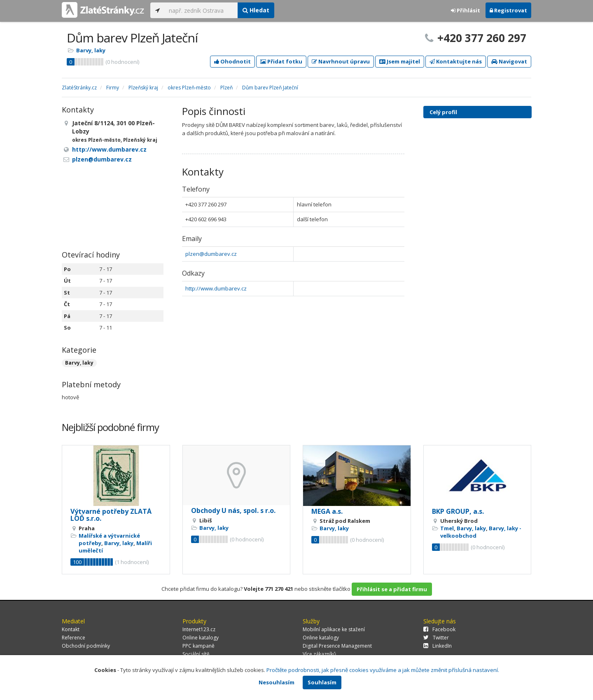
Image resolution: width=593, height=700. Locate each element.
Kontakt (71, 629)
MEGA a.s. (327, 511)
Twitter (436, 638)
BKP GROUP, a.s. (458, 511)
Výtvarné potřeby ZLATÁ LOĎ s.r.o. (111, 515)
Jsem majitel (400, 61)
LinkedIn (438, 646)
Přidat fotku (281, 61)
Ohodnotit (232, 61)
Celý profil (443, 112)
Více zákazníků (319, 654)
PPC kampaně (198, 646)
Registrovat (508, 10)
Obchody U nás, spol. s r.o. (233, 510)
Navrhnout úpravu (341, 61)
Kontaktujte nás (456, 61)
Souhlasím (322, 682)
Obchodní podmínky (86, 646)
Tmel (447, 528)
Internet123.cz (199, 629)
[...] (201, 10)
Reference (74, 638)
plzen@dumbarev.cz (211, 254)
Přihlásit (466, 10)
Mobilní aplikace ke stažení (334, 629)
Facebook (439, 629)
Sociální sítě (196, 654)
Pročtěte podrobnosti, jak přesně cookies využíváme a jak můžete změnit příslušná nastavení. (383, 670)
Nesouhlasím (277, 682)
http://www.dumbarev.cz (216, 288)
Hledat (256, 10)
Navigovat (509, 61)
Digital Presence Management (337, 646)
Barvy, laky (91, 50)
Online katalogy (201, 638)
